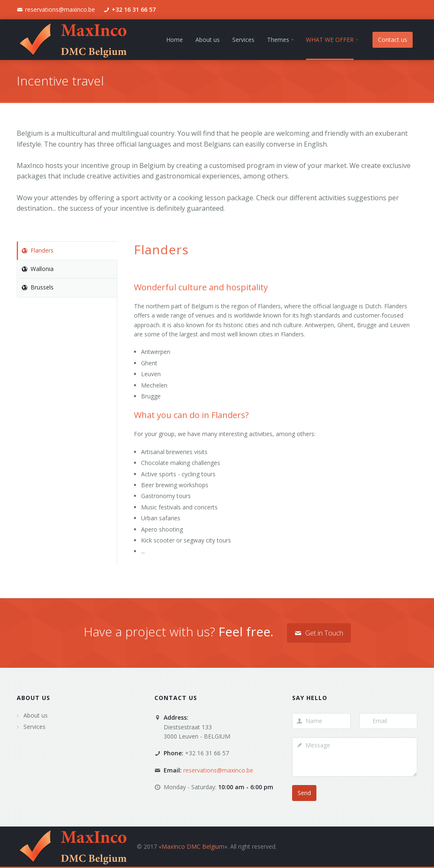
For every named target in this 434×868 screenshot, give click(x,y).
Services (35, 727)
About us (33, 698)
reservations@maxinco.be (60, 9)
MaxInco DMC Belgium (193, 846)
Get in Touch (319, 633)
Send (304, 793)
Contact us (393, 40)
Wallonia (37, 269)
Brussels (37, 287)
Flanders (37, 250)
